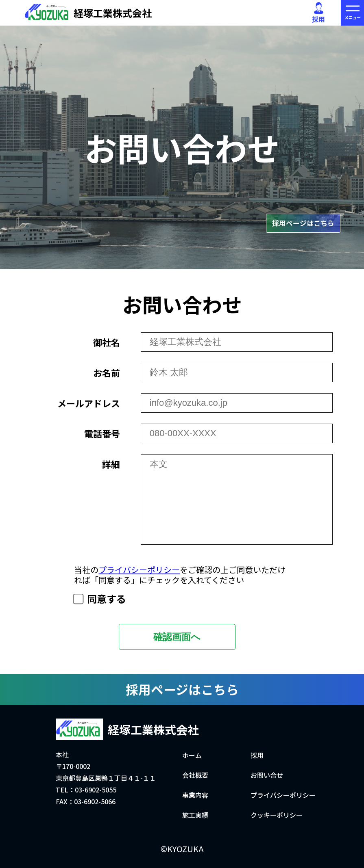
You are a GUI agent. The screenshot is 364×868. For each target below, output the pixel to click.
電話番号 (102, 433)
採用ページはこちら (303, 223)
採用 (318, 13)
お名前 (107, 372)
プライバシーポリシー (139, 570)
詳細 (111, 464)
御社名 (107, 342)
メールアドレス (89, 403)
